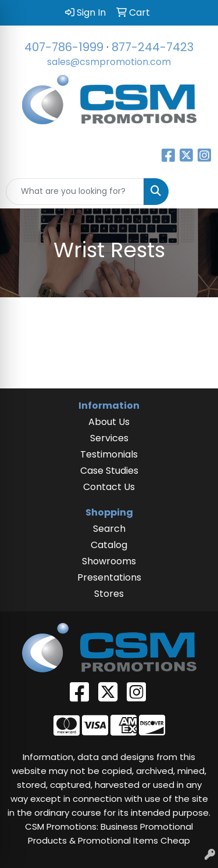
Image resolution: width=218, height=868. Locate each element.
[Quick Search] (75, 192)
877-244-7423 (153, 47)
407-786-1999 (64, 47)
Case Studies (109, 471)
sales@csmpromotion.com (109, 62)
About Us (109, 422)
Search (109, 529)
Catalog (109, 545)
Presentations (109, 577)
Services (109, 438)
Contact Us (109, 487)
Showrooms (109, 561)
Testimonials (109, 454)
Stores (109, 594)
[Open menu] (195, 192)
